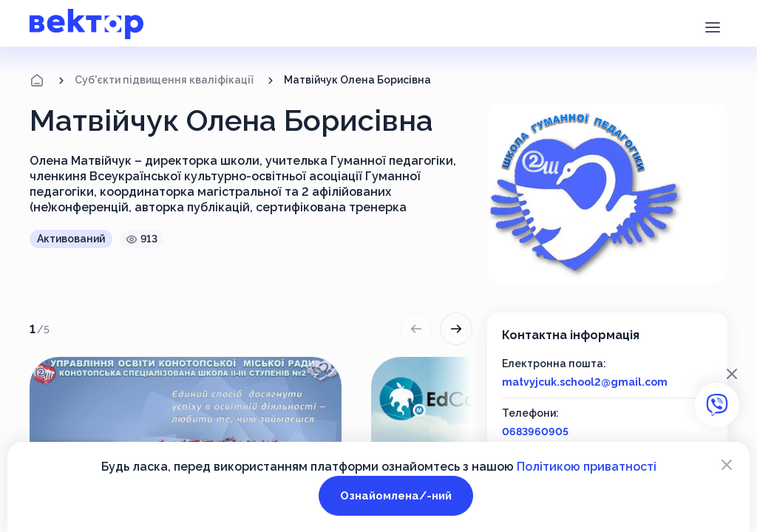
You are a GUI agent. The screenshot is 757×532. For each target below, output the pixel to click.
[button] (712, 26)
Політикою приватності (587, 467)
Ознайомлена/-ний (396, 496)
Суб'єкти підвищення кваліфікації (164, 80)
